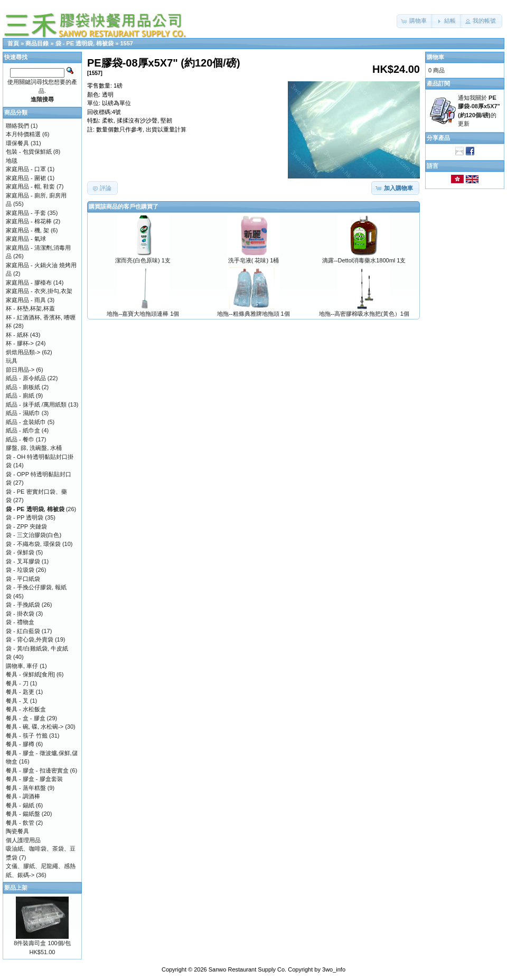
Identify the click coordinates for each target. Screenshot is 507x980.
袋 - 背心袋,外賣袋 (30, 639)
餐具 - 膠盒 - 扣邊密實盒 (37, 770)
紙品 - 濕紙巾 (23, 413)
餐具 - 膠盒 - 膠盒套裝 (34, 779)
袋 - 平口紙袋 (23, 579)
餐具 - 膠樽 (20, 744)
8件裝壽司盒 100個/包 (42, 943)
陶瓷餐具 (17, 831)
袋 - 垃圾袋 (20, 570)
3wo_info (334, 969)
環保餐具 (17, 143)
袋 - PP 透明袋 (25, 517)
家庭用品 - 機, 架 (27, 230)
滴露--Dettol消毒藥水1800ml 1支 (364, 260)
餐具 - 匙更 (20, 692)
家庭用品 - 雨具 (26, 300)
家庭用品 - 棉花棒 (29, 221)
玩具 (12, 361)
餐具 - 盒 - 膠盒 (26, 718)
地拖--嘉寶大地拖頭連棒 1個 (143, 314)
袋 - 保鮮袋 (20, 552)
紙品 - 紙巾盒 (23, 430)
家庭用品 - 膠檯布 (29, 282)
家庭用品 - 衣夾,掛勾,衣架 (39, 291)
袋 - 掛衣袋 (20, 614)
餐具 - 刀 (17, 683)
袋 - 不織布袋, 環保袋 (33, 544)
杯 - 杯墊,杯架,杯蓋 (30, 308)
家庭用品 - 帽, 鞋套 (30, 186)
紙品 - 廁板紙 (23, 387)
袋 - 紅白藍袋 (23, 631)
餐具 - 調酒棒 (23, 796)
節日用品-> (20, 370)
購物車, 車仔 (22, 666)
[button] (415, 21)
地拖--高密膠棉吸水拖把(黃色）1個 (364, 314)
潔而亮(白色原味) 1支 (143, 260)
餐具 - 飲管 (20, 823)
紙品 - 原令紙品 (26, 378)
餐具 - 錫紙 (20, 805)
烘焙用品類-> (23, 352)
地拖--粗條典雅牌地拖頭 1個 (253, 314)
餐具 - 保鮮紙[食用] (30, 674)
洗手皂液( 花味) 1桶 (254, 260)
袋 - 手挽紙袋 (23, 605)
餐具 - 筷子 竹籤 (27, 736)
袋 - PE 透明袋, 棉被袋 (85, 43)
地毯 (12, 161)
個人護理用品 (23, 840)
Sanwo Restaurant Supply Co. (247, 969)
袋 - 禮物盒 (20, 622)
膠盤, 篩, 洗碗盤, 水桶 (34, 448)
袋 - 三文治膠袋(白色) (34, 535)
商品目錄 (37, 43)
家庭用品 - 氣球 (26, 239)
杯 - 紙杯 (17, 335)
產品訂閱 (438, 83)
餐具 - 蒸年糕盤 (26, 788)
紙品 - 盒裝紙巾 (26, 422)
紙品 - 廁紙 (20, 395)
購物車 (435, 57)
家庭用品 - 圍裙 (26, 178)
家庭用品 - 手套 (26, 213)
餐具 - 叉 (17, 701)
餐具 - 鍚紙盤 (23, 814)
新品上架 (16, 888)
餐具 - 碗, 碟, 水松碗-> (35, 727)
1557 (126, 43)
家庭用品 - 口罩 (26, 169)
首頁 (13, 43)
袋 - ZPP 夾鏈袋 (26, 526)
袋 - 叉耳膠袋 (23, 561)
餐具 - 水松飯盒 (26, 709)
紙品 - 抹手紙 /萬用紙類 (36, 404)
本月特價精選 (23, 134)
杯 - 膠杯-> (20, 343)
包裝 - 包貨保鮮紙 (29, 152)
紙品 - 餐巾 (20, 439)
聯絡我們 (17, 126)
